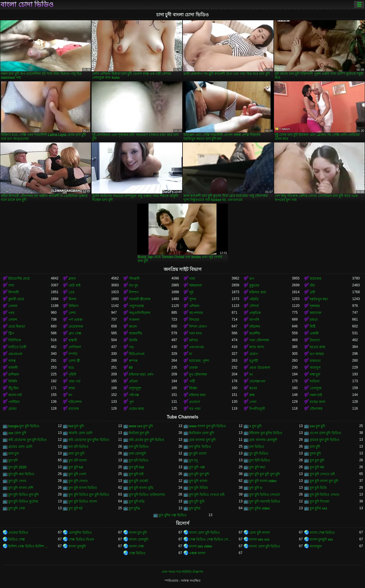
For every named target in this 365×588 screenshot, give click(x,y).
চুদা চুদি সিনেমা (320, 502)
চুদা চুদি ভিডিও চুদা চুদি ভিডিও (89, 495)
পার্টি (192, 381)
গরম (11, 313)
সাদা (11, 285)
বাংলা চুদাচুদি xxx (321, 539)
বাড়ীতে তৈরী (17, 347)
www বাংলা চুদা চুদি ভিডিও (207, 426)
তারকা (193, 368)
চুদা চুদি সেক (17, 508)
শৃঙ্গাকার (315, 306)
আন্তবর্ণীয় (135, 333)
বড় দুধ (133, 285)
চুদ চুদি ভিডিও (259, 454)
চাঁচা (312, 285)
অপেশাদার (196, 313)
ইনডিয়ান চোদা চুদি (201, 433)
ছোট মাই (74, 285)
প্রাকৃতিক (255, 313)
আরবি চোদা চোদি (80, 433)
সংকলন (134, 320)
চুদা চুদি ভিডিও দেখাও (325, 495)
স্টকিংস (73, 306)
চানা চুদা (14, 454)
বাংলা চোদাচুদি (139, 539)
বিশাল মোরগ (198, 327)
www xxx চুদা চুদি (141, 426)
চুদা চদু (193, 460)
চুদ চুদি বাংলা (198, 454)
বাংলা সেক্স (136, 546)
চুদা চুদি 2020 (17, 467)
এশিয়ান (194, 306)
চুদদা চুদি (315, 454)
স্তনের (253, 388)
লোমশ (13, 320)
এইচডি (254, 299)
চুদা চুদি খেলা (77, 474)
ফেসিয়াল (75, 347)
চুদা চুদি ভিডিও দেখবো (264, 495)
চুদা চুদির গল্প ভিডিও (173, 515)
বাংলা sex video (201, 546)
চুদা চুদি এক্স (197, 467)
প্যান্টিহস (14, 402)
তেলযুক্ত (316, 388)
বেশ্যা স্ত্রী (74, 361)
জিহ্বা (193, 388)
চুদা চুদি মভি (137, 502)
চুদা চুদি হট (76, 508)
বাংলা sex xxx (259, 539)
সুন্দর (193, 299)
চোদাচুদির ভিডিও (80, 533)
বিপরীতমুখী (257, 409)
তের (71, 292)
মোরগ (254, 354)
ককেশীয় (255, 333)
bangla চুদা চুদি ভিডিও (24, 426)
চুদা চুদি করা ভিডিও (21, 474)
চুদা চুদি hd (76, 467)
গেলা (253, 402)
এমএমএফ (15, 354)
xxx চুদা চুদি (318, 426)
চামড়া (314, 320)
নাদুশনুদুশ (135, 388)
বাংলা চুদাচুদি (77, 546)
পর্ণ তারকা (75, 320)
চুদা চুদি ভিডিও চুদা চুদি (23, 495)
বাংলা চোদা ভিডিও (27, 5)
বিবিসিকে (15, 340)
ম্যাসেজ (74, 409)
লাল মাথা (195, 333)
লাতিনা (315, 381)
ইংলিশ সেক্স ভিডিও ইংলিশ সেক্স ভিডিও (30, 546)
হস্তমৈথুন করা (319, 299)
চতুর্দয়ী (254, 361)
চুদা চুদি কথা (257, 467)
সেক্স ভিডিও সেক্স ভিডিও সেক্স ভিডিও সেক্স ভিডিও (210, 539)
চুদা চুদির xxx (319, 508)
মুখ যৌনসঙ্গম (198, 374)
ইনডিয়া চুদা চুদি (139, 433)
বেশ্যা (72, 313)
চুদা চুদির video (259, 508)
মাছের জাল (318, 402)
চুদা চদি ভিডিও (139, 460)
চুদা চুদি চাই (136, 474)
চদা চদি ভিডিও (78, 447)
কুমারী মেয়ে (16, 299)
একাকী (314, 333)
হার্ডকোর (316, 279)
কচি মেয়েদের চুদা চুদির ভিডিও (89, 440)
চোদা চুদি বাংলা (259, 533)
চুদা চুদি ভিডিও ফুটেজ (23, 502)
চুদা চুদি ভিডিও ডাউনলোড (147, 495)
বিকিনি (13, 381)
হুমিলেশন (75, 402)
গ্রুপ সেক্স (75, 333)
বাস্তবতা (315, 361)
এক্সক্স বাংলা (197, 553)
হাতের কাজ (318, 347)
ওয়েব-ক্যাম (136, 409)
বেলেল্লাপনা (257, 381)
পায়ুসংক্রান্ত (136, 306)
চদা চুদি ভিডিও (139, 447)
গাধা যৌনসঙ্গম (259, 340)
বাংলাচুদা (316, 546)
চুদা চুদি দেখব (17, 481)
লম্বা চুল (315, 374)
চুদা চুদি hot (136, 467)
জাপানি (254, 320)
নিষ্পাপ (134, 292)
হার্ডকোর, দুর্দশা (199, 361)
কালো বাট (15, 395)
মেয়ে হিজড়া (17, 327)
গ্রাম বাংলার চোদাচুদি (263, 440)
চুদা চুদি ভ (256, 488)
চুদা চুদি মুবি (197, 502)
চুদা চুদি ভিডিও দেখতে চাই (207, 495)
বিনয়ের (194, 320)
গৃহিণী (72, 374)
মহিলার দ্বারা (257, 292)
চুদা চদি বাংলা (78, 460)
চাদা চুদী (315, 447)
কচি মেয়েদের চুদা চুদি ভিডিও (28, 440)
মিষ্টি (313, 327)
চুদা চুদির (195, 508)
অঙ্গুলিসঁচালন (140, 313)
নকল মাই (316, 395)
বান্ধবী (73, 340)
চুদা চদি (13, 460)
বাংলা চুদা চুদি (138, 533)
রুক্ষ (252, 395)
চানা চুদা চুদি (76, 454)
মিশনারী (14, 292)
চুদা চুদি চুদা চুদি (199, 474)
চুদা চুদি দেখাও (78, 481)
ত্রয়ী (312, 292)
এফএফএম (196, 347)
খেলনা (13, 306)
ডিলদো (315, 340)
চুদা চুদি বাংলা (198, 481)
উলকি (133, 340)
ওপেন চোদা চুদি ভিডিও (325, 433)
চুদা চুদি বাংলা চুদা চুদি (324, 481)
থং (251, 374)
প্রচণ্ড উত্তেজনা (259, 368)
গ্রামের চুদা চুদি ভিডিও (325, 440)
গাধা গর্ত (74, 381)
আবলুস (315, 368)
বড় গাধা (195, 409)
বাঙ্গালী (13, 368)
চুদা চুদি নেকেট (139, 481)
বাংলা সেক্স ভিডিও (322, 533)
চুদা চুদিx (134, 508)
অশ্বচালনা (195, 285)
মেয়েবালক (76, 327)
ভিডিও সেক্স (17, 539)
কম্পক (133, 361)
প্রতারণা (194, 402)
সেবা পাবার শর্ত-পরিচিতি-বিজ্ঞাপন (182, 572)
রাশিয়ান (14, 374)
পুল (131, 402)
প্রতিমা (133, 381)
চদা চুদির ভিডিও (200, 447)
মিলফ (72, 299)
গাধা (192, 279)
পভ (131, 347)
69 (131, 368)
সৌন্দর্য (254, 306)
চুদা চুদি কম (317, 467)
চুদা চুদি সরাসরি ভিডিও (265, 502)
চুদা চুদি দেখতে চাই (322, 474)
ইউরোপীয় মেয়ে (19, 279)
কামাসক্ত (316, 313)
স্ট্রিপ (11, 333)
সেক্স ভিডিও (137, 553)
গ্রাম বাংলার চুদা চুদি (202, 440)
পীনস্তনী (134, 279)
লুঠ (191, 292)
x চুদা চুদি (255, 426)
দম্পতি (73, 354)
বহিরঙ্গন (255, 327)
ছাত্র (71, 368)
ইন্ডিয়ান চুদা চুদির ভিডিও (266, 433)
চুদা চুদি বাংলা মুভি (141, 488)
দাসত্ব (12, 361)
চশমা (72, 388)
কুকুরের (254, 285)
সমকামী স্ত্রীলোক (140, 299)
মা (190, 354)
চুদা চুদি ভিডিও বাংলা (83, 502)
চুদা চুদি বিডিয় (198, 488)
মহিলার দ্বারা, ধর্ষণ (141, 374)
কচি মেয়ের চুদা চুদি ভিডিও (147, 440)
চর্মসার (193, 340)
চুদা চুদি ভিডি (318, 488)
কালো (133, 327)
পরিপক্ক (134, 395)
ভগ (252, 279)
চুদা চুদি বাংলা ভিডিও (83, 488)
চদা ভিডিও (256, 447)
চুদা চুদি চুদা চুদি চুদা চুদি (264, 474)
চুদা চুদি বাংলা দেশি (21, 488)
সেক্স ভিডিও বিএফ (81, 539)
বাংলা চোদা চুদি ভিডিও (204, 533)
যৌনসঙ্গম (316, 409)
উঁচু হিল (13, 388)
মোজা (12, 409)
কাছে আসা (256, 347)
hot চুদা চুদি (76, 426)
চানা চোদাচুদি (137, 454)
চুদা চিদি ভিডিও (260, 460)
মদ (70, 395)
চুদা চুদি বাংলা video (263, 481)
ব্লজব (72, 279)
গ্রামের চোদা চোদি (20, 447)
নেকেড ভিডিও (18, 533)
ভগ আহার (317, 354)
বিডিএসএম (137, 354)
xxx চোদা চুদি (17, 433)
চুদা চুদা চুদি (317, 460)
